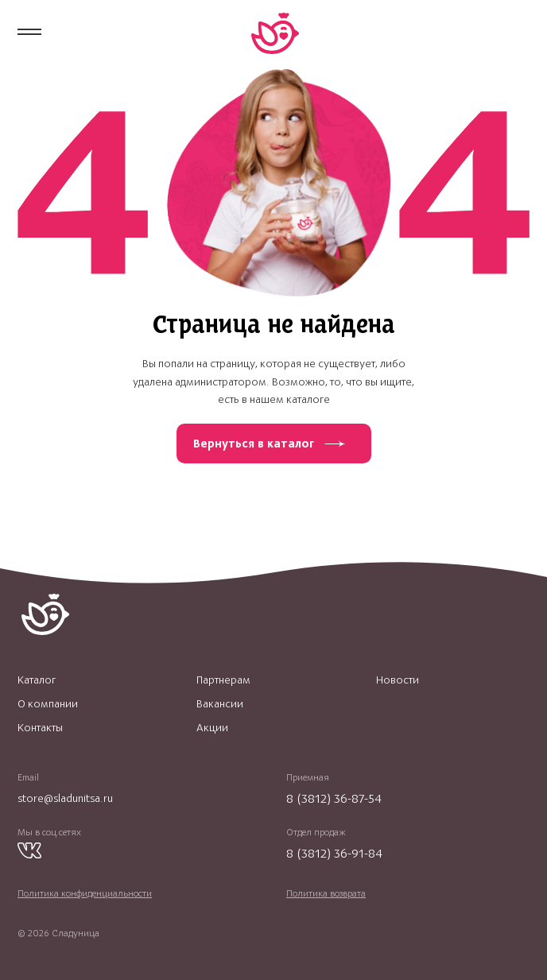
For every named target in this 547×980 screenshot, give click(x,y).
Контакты (40, 728)
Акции (212, 728)
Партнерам (223, 680)
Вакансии (220, 704)
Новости (398, 680)
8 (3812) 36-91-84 (334, 853)
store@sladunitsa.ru (65, 798)
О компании (48, 704)
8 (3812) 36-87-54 (334, 798)
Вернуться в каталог (254, 444)
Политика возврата (326, 893)
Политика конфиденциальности (85, 893)
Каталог (37, 680)
